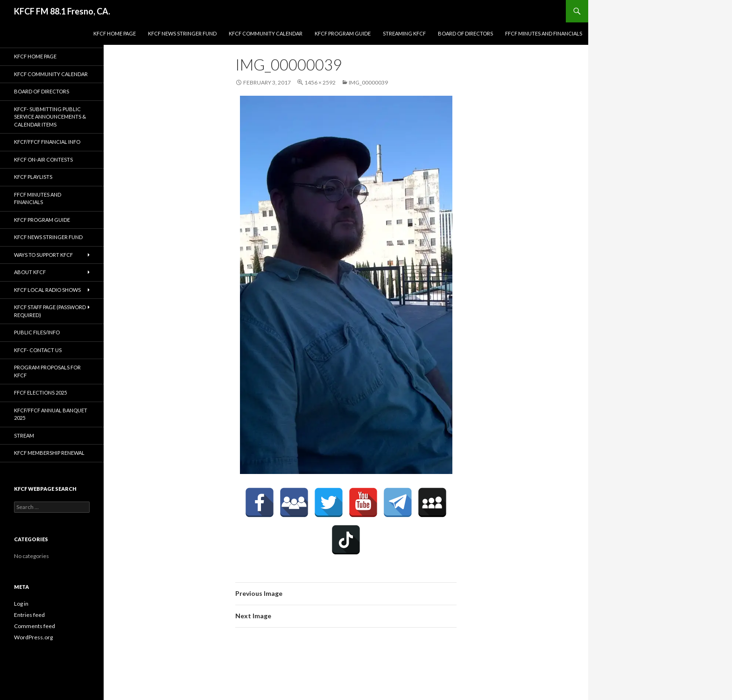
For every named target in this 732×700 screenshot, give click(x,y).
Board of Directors (465, 33)
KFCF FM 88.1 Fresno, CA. (62, 11)
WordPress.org (33, 637)
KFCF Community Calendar (266, 33)
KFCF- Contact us (38, 350)
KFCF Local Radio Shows (47, 290)
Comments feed (35, 626)
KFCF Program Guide (343, 33)
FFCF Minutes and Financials (544, 33)
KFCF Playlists (33, 177)
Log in (21, 604)
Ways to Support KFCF (43, 255)
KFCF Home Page (115, 33)
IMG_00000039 (368, 82)
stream (24, 435)
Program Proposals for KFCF (47, 371)
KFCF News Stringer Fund (182, 33)
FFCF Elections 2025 (40, 392)
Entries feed (29, 615)
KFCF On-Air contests (43, 159)
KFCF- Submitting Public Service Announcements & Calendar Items (50, 117)
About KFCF (30, 272)
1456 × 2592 (320, 82)
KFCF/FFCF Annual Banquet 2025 (51, 414)
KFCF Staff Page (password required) (50, 311)
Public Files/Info (37, 332)
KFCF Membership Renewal (49, 453)
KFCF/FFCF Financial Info (47, 142)
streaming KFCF (404, 33)
